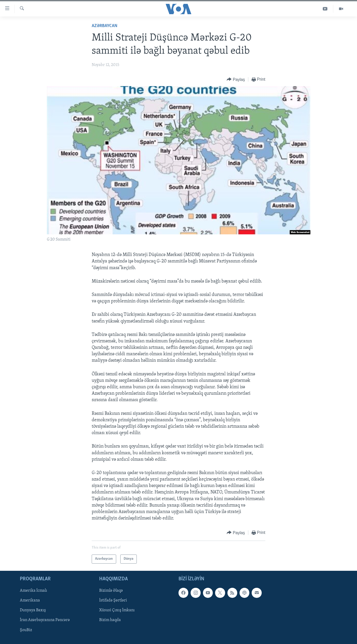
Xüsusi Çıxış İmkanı (117, 610)
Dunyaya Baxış (33, 610)
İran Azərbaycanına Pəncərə (45, 620)
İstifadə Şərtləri (113, 600)
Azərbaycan (105, 26)
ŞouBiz (26, 630)
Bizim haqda (110, 620)
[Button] (236, 80)
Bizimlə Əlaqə (111, 591)
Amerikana (30, 600)
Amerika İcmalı (33, 591)
